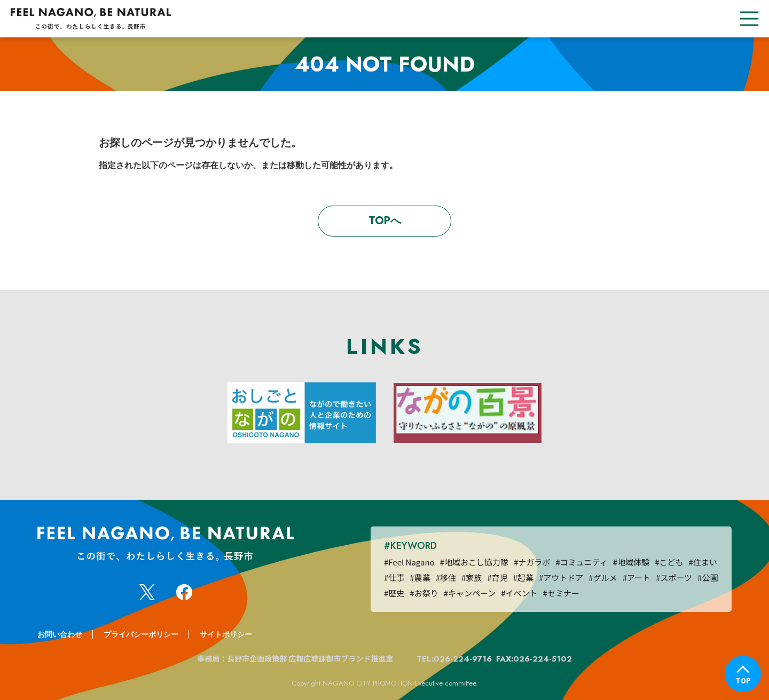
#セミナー (561, 593)
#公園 (708, 577)
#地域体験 (631, 562)
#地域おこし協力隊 (474, 562)
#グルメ (603, 577)
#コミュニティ (581, 562)
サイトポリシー (226, 634)
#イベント (519, 593)
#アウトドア (561, 577)
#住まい (703, 562)
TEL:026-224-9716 (454, 659)
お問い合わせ (60, 634)
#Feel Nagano (409, 562)
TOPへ (385, 221)
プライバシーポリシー (141, 634)
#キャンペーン (470, 593)
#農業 (420, 577)
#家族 (472, 577)
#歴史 (394, 593)
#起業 (523, 577)
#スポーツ (674, 577)
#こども (669, 562)
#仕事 (394, 577)
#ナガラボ (532, 562)
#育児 (497, 577)
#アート (637, 577)
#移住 (446, 577)
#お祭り (424, 593)
